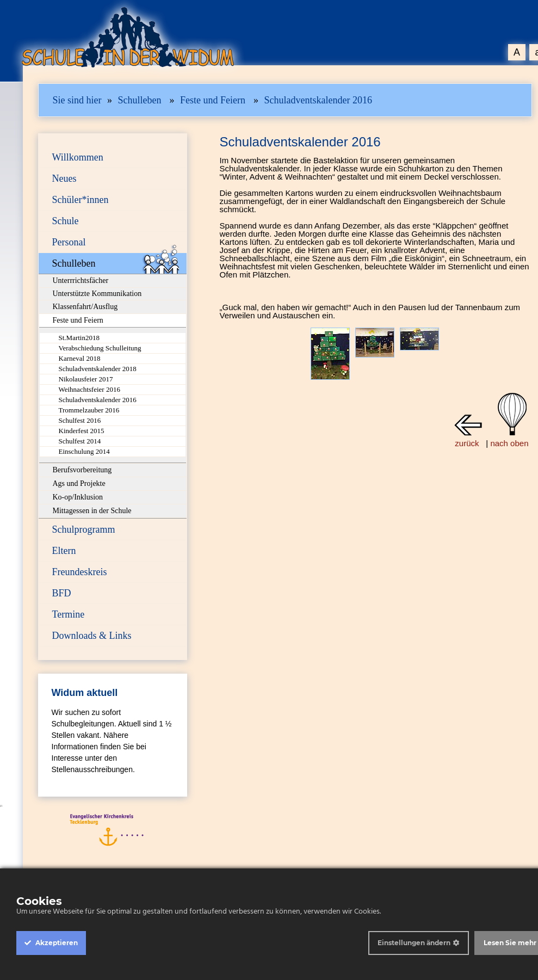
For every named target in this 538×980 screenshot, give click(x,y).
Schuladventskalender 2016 (318, 100)
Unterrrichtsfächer (81, 281)
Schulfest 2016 (80, 420)
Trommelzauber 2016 (89, 410)
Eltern (64, 551)
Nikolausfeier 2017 (86, 379)
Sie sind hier (77, 100)
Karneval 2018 (80, 358)
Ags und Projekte (79, 483)
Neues (64, 178)
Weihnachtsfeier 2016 (89, 389)
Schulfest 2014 (80, 441)
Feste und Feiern (213, 100)
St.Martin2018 (79, 338)
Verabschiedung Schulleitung (100, 348)
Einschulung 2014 (84, 451)
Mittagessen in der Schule (92, 511)
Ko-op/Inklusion (78, 497)
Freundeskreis (80, 572)
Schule (66, 221)
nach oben (509, 443)
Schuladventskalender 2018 (98, 369)
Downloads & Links (92, 636)
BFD (62, 593)
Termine (69, 614)
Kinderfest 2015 (82, 431)
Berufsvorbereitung (82, 470)
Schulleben (140, 100)
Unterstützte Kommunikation (97, 294)
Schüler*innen (81, 200)
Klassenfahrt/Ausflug (85, 307)
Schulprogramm (84, 529)
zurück (467, 443)
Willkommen (78, 157)
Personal (69, 242)
